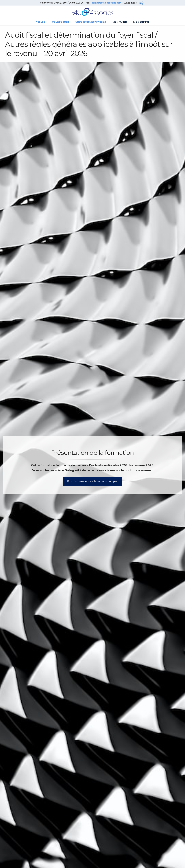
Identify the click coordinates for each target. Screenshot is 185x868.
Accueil (40, 22)
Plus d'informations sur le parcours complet (92, 481)
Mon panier (120, 22)
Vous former (60, 22)
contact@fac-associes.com (106, 3)
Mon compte (141, 22)
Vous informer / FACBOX (91, 22)
